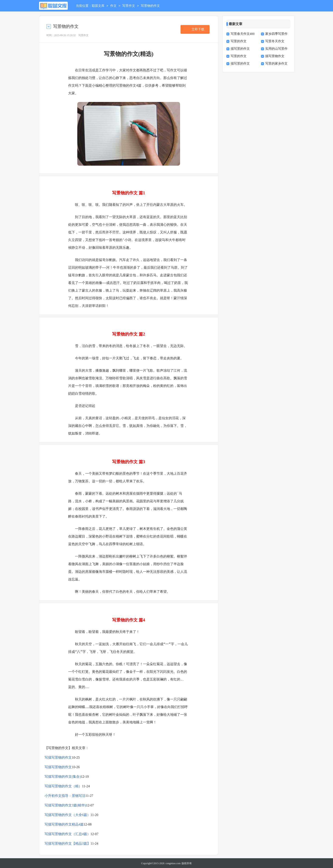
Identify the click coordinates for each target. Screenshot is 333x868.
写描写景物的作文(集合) (63, 776)
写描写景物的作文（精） (63, 786)
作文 (113, 6)
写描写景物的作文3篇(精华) (65, 805)
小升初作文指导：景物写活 (65, 795)
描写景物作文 (275, 56)
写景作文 (129, 6)
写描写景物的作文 (58, 757)
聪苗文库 (98, 6)
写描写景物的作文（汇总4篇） (68, 833)
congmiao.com (173, 863)
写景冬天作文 (275, 41)
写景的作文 (239, 41)
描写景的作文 (240, 49)
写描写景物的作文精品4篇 (64, 824)
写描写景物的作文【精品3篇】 (68, 843)
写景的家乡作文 (276, 64)
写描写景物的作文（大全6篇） (68, 814)
